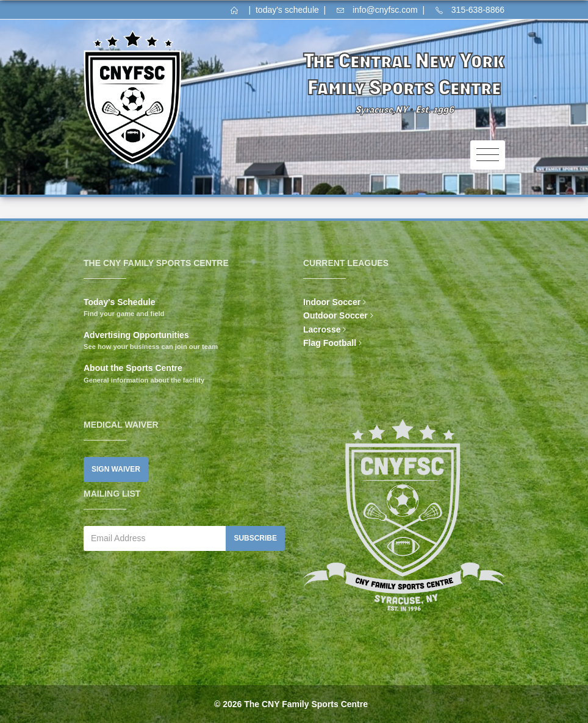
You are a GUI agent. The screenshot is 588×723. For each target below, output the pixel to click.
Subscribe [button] (255, 538)
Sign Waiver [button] (116, 469)
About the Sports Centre (133, 368)
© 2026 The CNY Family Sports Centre (291, 704)
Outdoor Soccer (335, 315)
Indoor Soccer (332, 302)
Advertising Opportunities (136, 335)
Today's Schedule (119, 302)
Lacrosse (322, 329)
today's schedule (287, 10)
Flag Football (330, 343)
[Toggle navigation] (488, 155)
